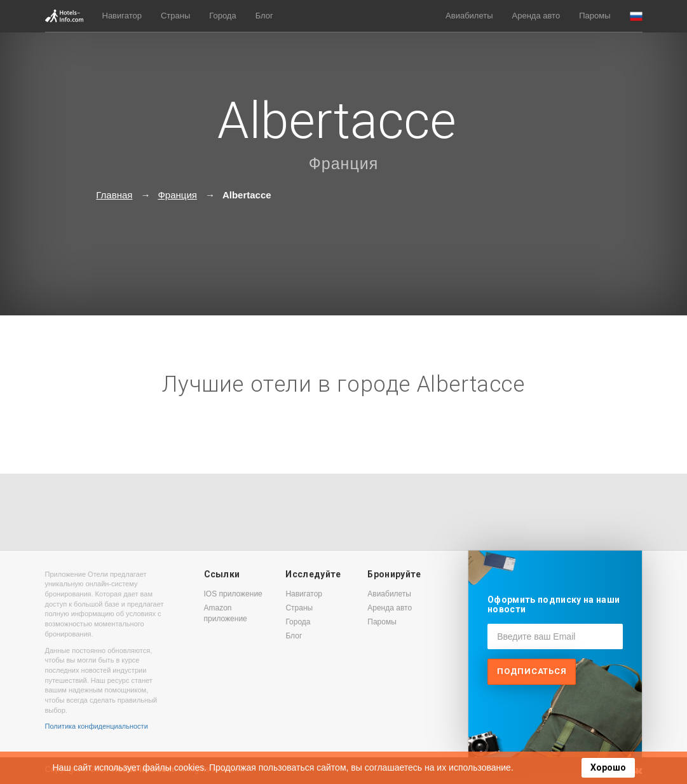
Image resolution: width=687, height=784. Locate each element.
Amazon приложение (226, 613)
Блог (264, 16)
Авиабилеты (469, 16)
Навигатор (122, 16)
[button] (636, 16)
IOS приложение (233, 594)
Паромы (595, 16)
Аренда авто (536, 16)
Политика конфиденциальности (97, 726)
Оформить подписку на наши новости (554, 604)
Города (222, 16)
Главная (114, 195)
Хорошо (608, 767)
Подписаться (532, 671)
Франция (343, 163)
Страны (175, 16)
